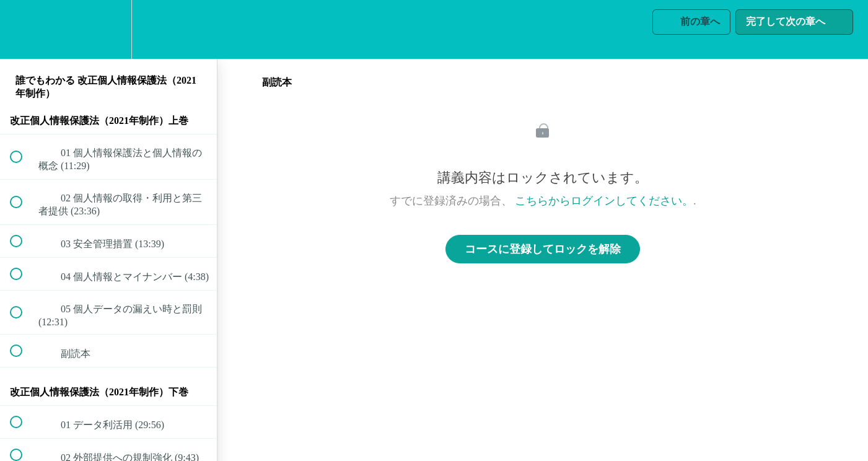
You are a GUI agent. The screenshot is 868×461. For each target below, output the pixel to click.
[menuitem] (108, 29)
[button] (23, 29)
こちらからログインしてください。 (604, 201)
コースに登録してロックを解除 (543, 249)
